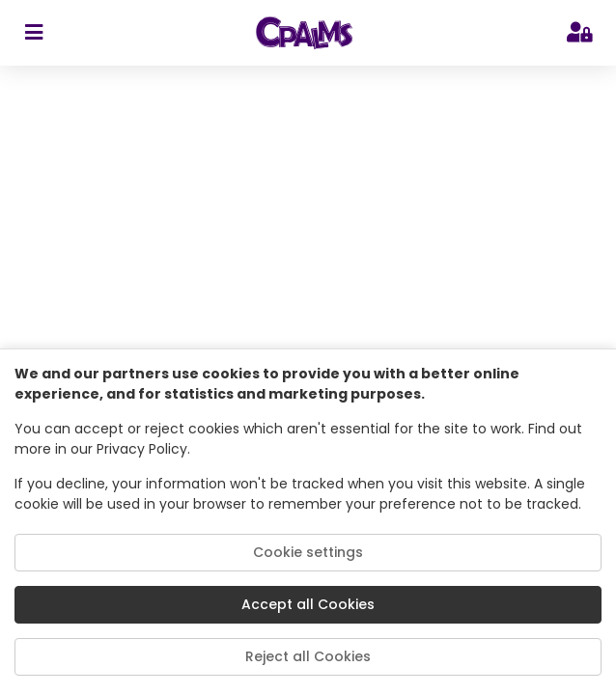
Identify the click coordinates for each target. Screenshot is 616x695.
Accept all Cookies (308, 604)
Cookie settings (308, 552)
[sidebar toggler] (33, 33)
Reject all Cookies (308, 656)
